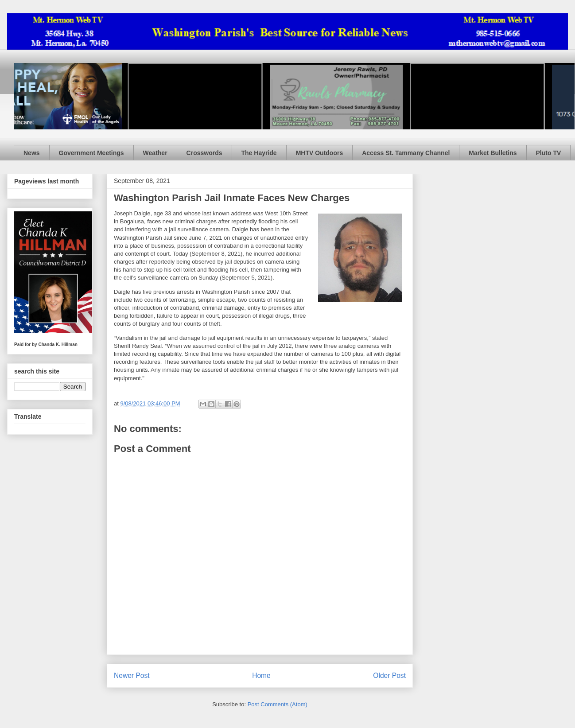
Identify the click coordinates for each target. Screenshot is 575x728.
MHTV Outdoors (320, 153)
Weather (155, 153)
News (32, 153)
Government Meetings (91, 153)
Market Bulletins (493, 153)
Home (261, 675)
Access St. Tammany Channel (406, 153)
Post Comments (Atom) (278, 704)
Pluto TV (549, 153)
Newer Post (132, 675)
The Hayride (259, 153)
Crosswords (204, 153)
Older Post (389, 675)
